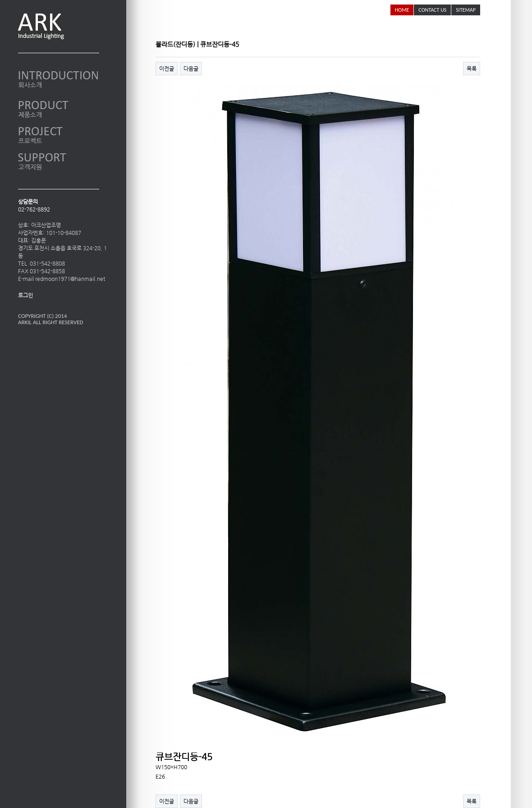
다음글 (191, 69)
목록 (472, 69)
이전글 (167, 69)
